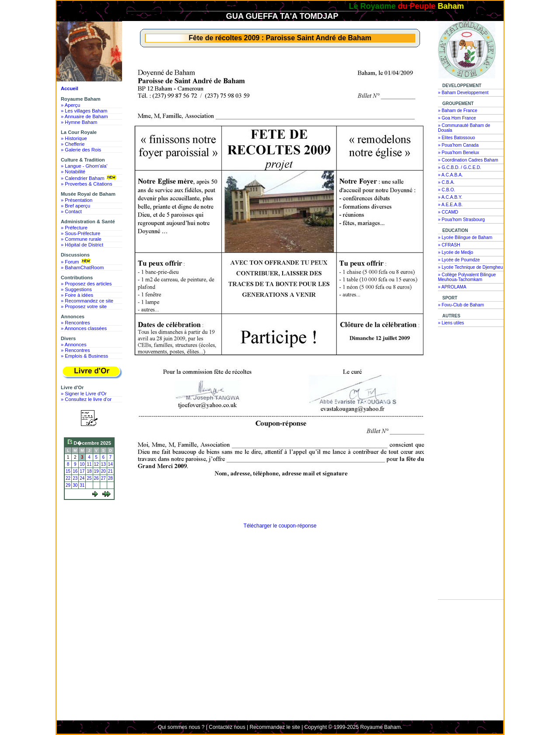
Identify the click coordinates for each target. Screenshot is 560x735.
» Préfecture (74, 228)
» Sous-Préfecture (80, 233)
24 (82, 478)
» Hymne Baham (79, 122)
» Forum (77, 261)
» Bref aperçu (75, 206)
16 (75, 471)
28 (110, 478)
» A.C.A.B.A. (450, 175)
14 (110, 464)
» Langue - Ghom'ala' (84, 166)
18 (89, 471)
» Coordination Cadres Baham (468, 160)
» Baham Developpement (463, 93)
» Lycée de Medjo (455, 252)
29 (68, 485)
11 (89, 464)
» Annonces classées (84, 328)
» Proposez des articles (86, 284)
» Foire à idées (77, 295)
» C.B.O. (446, 190)
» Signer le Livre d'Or (84, 394)
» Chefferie (73, 144)
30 (75, 485)
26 (96, 478)
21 (110, 471)
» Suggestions (76, 289)
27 (103, 478)
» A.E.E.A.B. (450, 205)
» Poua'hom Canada (458, 145)
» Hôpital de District (82, 245)
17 (82, 471)
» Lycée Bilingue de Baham (465, 237)
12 (96, 464)
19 (96, 471)
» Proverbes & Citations (87, 184)
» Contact (71, 211)
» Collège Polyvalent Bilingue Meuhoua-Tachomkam (467, 277)
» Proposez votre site (84, 306)
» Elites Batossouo (457, 138)
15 (68, 471)
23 (75, 478)
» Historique (74, 138)
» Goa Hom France (457, 118)
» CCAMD (448, 212)
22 (68, 478)
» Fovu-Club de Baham (461, 305)
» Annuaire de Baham (84, 116)
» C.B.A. (446, 182)
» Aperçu (70, 105)
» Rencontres (75, 323)
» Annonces (73, 345)
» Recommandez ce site (87, 301)
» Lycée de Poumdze (459, 260)
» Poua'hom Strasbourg (461, 220)
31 (82, 485)
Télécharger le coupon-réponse (280, 526)
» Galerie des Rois (81, 150)
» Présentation (77, 200)
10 (82, 464)
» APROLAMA (452, 287)
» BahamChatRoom (82, 267)
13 (103, 464)
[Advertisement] (91, 535)
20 (103, 471)
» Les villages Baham (84, 111)
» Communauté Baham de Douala (464, 128)
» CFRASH (449, 245)
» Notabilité (73, 172)
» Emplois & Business (84, 356)
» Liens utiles (451, 323)
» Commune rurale (81, 239)
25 (89, 478)
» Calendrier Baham (89, 178)
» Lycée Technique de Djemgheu (471, 267)
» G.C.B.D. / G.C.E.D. (460, 167)
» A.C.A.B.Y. (450, 197)
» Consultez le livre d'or (86, 399)
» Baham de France (458, 111)
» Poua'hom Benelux (458, 153)
